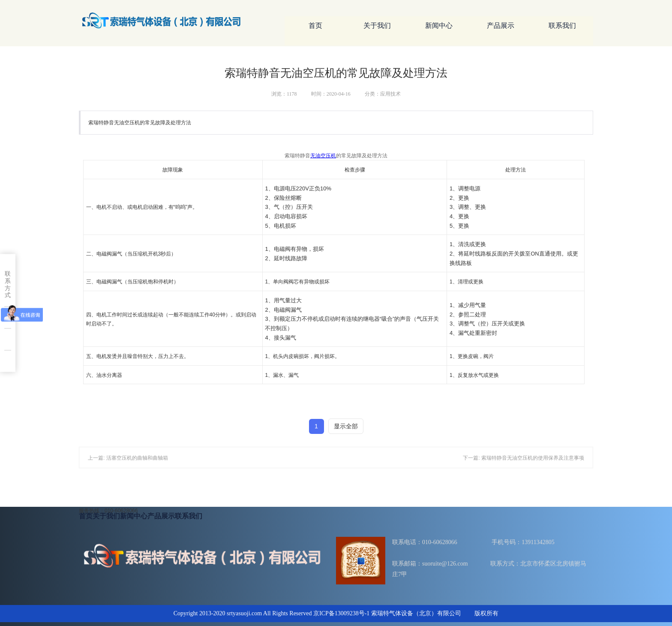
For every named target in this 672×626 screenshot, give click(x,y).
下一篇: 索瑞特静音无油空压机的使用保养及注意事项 (523, 458)
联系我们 (562, 26)
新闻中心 (439, 26)
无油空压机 (323, 156)
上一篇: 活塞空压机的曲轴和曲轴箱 (128, 458)
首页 (315, 26)
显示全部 (346, 426)
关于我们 (377, 26)
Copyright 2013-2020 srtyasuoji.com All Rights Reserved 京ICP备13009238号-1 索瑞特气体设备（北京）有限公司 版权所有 (336, 613)
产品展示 (501, 26)
